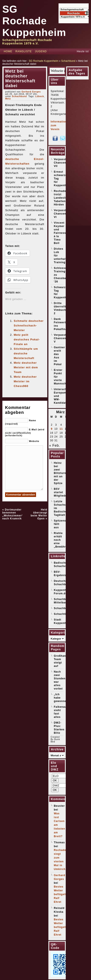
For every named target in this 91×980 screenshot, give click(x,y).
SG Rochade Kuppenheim (34, 21)
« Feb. (55, 445)
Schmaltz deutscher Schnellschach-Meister (29, 326)
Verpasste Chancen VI (61, 214)
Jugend (41, 51)
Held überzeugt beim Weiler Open (39, 514)
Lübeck (40, 96)
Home (8, 51)
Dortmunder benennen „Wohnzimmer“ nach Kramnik (13, 514)
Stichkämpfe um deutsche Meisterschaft (26, 353)
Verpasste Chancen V (61, 338)
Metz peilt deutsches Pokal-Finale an (27, 339)
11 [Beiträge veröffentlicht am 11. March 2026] (61, 429)
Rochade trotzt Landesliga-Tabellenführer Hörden (64, 198)
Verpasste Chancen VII (61, 163)
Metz (8, 99)
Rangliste (24, 51)
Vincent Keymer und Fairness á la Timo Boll (60, 233)
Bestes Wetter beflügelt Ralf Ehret (60, 894)
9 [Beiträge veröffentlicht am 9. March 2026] (52, 429)
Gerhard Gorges (31, 92)
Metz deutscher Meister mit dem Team (26, 367)
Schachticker (63, 614)
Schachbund (68, 61)
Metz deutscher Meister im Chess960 (25, 381)
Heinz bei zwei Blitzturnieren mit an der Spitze (64, 473)
